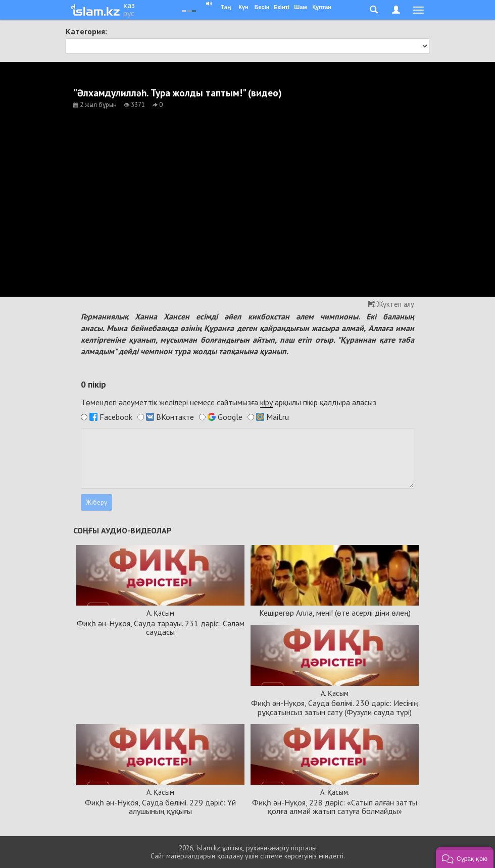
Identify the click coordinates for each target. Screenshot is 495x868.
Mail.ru (278, 417)
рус (129, 13)
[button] (465, 857)
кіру (266, 402)
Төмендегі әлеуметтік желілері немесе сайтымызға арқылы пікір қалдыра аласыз (229, 402)
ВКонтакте (175, 417)
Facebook (116, 417)
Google (230, 417)
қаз (129, 5)
